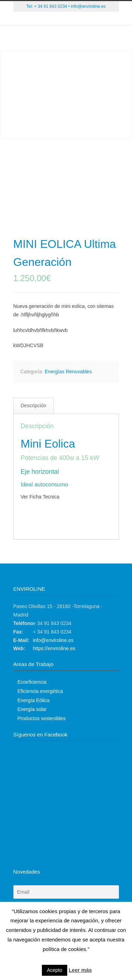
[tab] (34, 406)
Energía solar (32, 709)
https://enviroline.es (54, 648)
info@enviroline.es (88, 6)
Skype (73, 19)
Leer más (80, 970)
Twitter (45, 19)
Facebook (59, 19)
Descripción (34, 406)
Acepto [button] (55, 970)
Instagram (87, 19)
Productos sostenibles (42, 718)
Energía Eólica (34, 700)
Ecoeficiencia (32, 682)
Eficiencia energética (40, 691)
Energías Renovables (68, 372)
